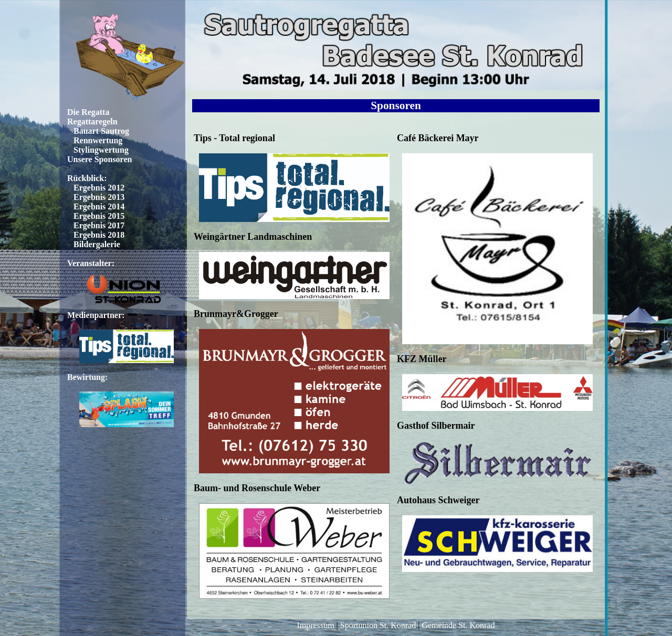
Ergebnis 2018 (99, 235)
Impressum (315, 625)
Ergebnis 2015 (99, 216)
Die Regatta (88, 112)
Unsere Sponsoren (99, 159)
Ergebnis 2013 (99, 197)
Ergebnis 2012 (99, 188)
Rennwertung (98, 140)
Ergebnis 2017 (99, 225)
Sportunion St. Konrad (378, 625)
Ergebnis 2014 (99, 206)
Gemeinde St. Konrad (458, 625)
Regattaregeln (92, 121)
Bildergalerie (97, 244)
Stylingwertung (101, 150)
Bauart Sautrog (101, 131)
